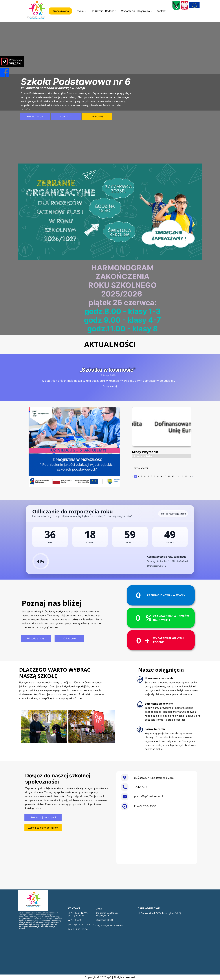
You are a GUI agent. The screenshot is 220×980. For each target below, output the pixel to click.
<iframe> (157, 838)
